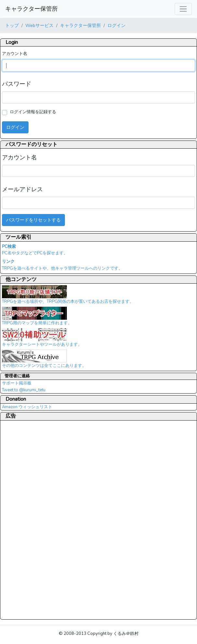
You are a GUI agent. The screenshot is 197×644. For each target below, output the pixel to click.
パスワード (17, 84)
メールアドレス (22, 189)
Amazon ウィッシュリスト (27, 407)
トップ (12, 25)
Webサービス (39, 25)
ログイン (117, 25)
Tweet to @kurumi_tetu (24, 390)
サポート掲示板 (17, 383)
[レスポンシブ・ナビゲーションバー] (183, 9)
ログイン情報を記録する (33, 112)
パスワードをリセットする (33, 220)
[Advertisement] (28, 520)
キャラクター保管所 (31, 9)
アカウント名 (15, 54)
